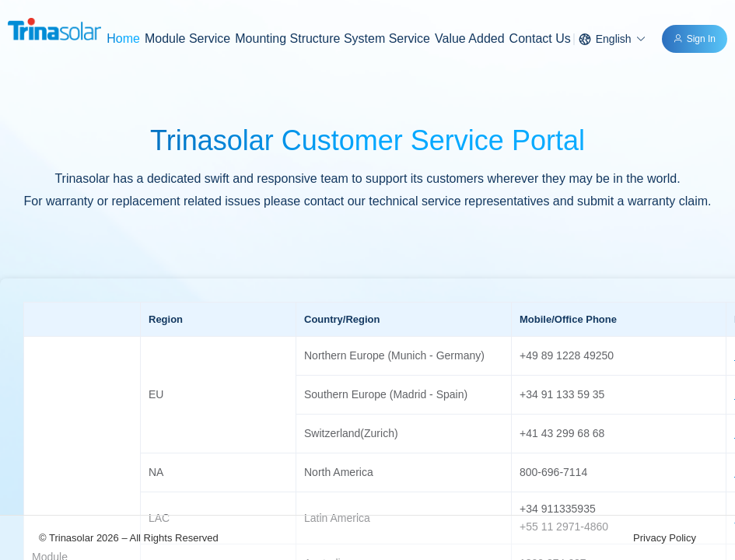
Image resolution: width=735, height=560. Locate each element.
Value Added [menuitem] (470, 38)
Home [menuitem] (123, 38)
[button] (612, 39)
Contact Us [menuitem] (540, 38)
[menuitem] (187, 39)
